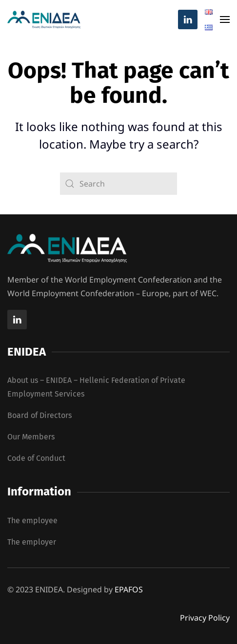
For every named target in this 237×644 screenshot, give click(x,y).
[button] (225, 19)
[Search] (118, 184)
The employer (32, 542)
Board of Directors (39, 415)
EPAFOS (129, 589)
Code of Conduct (36, 458)
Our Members (31, 437)
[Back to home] (44, 19)
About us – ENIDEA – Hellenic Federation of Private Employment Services (96, 387)
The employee (32, 521)
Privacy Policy (205, 618)
